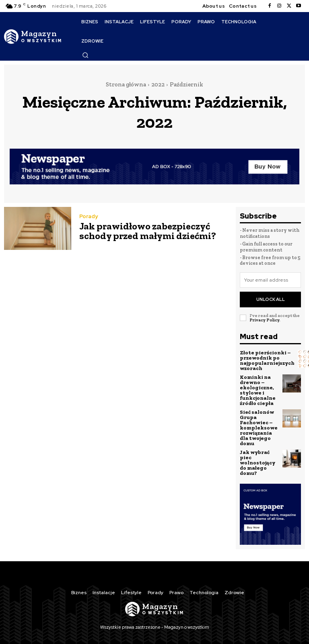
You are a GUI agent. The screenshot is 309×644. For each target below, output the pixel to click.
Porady (89, 216)
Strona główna (126, 84)
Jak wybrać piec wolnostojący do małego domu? (257, 462)
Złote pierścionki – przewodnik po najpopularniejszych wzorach (267, 360)
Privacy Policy (264, 320)
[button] (85, 55)
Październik (186, 84)
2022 (158, 84)
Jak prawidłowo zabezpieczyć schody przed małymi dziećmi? (148, 231)
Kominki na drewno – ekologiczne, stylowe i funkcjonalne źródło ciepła (258, 390)
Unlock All (271, 299)
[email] (270, 280)
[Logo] (33, 37)
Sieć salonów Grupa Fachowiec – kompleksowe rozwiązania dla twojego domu (259, 427)
